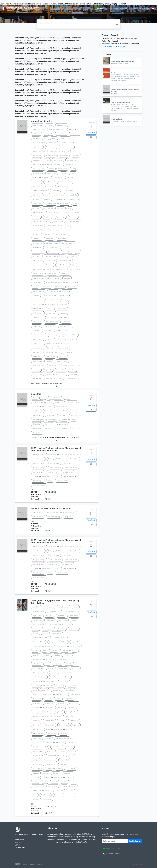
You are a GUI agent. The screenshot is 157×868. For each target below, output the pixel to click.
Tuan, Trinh (36, 221)
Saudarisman (69, 352)
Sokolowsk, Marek (38, 313)
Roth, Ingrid (73, 282)
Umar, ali (73, 173)
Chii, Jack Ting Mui (38, 481)
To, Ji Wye (64, 642)
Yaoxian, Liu (45, 673)
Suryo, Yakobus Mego (55, 230)
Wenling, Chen (37, 791)
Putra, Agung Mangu (38, 611)
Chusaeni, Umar (52, 213)
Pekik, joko (36, 199)
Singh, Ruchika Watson (70, 335)
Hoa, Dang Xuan (72, 402)
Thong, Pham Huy (50, 326)
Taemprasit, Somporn (39, 352)
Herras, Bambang (68, 191)
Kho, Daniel (36, 799)
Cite (91, 137)
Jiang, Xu (49, 769)
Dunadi (47, 160)
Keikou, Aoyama (48, 708)
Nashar (67, 398)
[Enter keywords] (115, 841)
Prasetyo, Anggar (51, 147)
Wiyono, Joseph (60, 217)
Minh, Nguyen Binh (62, 428)
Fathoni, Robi (53, 151)
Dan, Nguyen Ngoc (38, 226)
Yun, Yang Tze (75, 642)
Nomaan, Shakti (37, 344)
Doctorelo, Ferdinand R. (39, 278)
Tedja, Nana (76, 156)
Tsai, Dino (73, 265)
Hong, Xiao (47, 778)
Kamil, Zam (60, 208)
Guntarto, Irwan (51, 204)
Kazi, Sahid (50, 339)
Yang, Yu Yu (54, 677)
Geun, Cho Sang (37, 686)
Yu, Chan (35, 651)
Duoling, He (58, 655)
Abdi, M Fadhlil (49, 182)
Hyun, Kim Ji (70, 729)
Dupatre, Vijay (74, 694)
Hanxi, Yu (58, 699)
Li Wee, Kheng (37, 664)
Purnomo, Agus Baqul (67, 147)
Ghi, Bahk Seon (63, 725)
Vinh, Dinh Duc (61, 265)
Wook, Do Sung (51, 764)
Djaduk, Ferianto (37, 269)
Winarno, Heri (50, 282)
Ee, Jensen (36, 708)
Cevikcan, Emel (73, 269)
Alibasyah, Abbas (37, 415)
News (116, 9)
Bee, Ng (74, 169)
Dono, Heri (50, 125)
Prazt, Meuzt (63, 313)
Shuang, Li (55, 782)
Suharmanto (47, 199)
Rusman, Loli (48, 234)
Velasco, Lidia (36, 721)
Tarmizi (73, 420)
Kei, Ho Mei (61, 282)
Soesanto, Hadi (75, 134)
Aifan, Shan (51, 668)
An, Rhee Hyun (49, 703)
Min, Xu (35, 690)
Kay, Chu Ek (45, 690)
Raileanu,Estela (65, 274)
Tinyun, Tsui (47, 655)
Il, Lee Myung (58, 729)
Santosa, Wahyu (52, 173)
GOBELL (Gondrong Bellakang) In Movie (122, 61)
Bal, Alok (50, 756)
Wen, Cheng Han (37, 261)
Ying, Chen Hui (73, 256)
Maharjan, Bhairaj (53, 252)
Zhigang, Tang (37, 616)
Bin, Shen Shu (60, 743)
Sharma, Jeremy (53, 625)
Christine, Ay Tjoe (54, 611)
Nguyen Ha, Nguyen (62, 424)
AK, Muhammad (48, 208)
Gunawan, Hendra (38, 402)
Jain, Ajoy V (36, 760)
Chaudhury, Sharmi (38, 756)
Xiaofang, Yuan (46, 712)
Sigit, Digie (36, 195)
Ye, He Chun (48, 743)
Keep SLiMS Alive (112, 849)
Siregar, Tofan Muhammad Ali (71, 366)
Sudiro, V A (46, 195)
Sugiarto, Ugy (36, 160)
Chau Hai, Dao (37, 428)
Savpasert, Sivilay (38, 348)
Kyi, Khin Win (65, 673)
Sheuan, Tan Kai (37, 361)
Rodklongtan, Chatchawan (53, 164)
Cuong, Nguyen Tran (38, 169)
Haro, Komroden (58, 160)
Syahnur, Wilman (58, 178)
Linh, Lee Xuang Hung (54, 517)
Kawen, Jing (70, 655)
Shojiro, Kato (61, 708)
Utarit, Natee (61, 616)
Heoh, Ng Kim (64, 317)
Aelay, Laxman (37, 304)
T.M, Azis (48, 738)
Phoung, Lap (64, 300)
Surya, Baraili (63, 357)
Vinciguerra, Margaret (39, 642)
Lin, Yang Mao (71, 769)
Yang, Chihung (66, 677)
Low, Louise (64, 304)
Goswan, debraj (37, 738)
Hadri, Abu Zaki (37, 239)
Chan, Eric (74, 620)
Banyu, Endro (73, 217)
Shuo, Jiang (56, 773)
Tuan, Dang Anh (69, 164)
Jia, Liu (44, 651)
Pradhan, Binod (67, 252)
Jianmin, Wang (63, 668)
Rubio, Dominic (69, 716)
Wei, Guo (77, 611)
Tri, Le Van (75, 428)
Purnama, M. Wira (38, 173)
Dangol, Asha (66, 248)
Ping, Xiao (65, 782)
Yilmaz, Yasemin (44, 379)
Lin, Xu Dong (72, 686)
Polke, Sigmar (64, 764)
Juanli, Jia (48, 699)
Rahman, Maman (38, 204)
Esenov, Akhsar (62, 239)
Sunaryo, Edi (48, 134)
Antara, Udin (61, 629)
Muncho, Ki (60, 756)
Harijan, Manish (62, 309)
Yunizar (76, 607)
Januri (45, 138)
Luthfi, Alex (76, 213)
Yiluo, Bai (45, 633)
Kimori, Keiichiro (48, 296)
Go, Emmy (46, 221)
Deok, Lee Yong (59, 795)
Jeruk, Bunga (73, 129)
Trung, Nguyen (52, 420)
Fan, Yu (35, 795)
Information (19, 840)
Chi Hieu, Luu (36, 424)
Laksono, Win (74, 374)
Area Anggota (145, 9)
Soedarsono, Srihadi (61, 411)
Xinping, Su (36, 773)
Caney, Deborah (37, 265)
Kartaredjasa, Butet (60, 199)
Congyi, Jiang (36, 703)
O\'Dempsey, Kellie (62, 296)
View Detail (91, 133)
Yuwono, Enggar (72, 160)
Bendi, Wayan (51, 415)
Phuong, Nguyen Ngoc (39, 468)
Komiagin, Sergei (62, 339)
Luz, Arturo (57, 716)
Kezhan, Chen (50, 620)
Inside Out (36, 394)
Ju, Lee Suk (61, 703)
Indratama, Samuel (38, 213)
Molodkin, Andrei (49, 721)
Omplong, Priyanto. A (62, 234)
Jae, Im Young (52, 734)
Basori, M (50, 309)
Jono (57, 476)
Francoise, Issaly (55, 278)
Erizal (70, 208)
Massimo (35, 694)
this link (50, 842)
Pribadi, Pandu (64, 204)
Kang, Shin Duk (74, 721)
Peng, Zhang (58, 664)
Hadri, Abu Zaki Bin (68, 476)
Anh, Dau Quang (53, 786)
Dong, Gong (60, 791)
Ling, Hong (61, 686)
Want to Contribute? (112, 854)
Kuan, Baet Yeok (37, 659)
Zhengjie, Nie (75, 668)
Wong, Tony (60, 769)
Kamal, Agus (55, 191)
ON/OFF (113, 73)
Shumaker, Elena (60, 269)
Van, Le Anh (48, 411)
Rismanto (68, 230)
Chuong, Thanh (37, 433)
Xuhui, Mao (72, 708)
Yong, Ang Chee (70, 243)
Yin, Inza (35, 287)
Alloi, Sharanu (36, 725)
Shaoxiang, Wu (68, 773)
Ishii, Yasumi (65, 213)
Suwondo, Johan (59, 221)
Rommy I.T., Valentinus (39, 485)
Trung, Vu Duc (69, 517)
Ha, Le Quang (63, 415)
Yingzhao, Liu (69, 699)
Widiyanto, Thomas (62, 481)
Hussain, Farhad (57, 747)
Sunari (75, 204)
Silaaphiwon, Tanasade (39, 463)
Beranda (100, 9)
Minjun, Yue (76, 725)
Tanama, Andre (50, 156)
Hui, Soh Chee (50, 659)
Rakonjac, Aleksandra (39, 243)
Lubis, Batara (36, 411)
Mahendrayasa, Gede (50, 760)
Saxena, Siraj (65, 344)
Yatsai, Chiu (36, 655)
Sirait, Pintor (66, 611)
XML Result (108, 47)
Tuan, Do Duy (75, 415)
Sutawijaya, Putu (62, 125)
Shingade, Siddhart (51, 344)
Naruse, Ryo (69, 664)
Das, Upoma (73, 370)
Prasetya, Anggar (53, 472)
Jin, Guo (46, 773)
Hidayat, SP (36, 778)
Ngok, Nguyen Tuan (38, 786)
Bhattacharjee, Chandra (62, 738)
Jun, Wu (35, 712)
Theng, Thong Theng (38, 366)
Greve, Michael (37, 646)
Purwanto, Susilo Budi (39, 143)
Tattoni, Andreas (47, 694)
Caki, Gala (67, 278)
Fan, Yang (35, 782)
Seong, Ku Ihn (36, 300)
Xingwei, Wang (74, 629)
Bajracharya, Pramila (65, 326)
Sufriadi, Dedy (65, 151)
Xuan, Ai (75, 651)
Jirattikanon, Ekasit (73, 459)
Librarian (18, 845)
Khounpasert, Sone (55, 352)
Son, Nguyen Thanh (55, 468)
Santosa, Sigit (71, 178)
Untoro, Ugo (53, 143)
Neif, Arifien (36, 629)
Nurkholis (76, 455)
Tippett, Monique (75, 646)
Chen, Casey (36, 256)
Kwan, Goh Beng (70, 690)
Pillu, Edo (64, 173)
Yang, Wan (65, 651)
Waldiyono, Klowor (59, 195)
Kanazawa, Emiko (38, 274)
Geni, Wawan (36, 234)
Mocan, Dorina (37, 699)
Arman (48, 729)
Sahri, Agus (36, 208)
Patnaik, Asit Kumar (38, 252)
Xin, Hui (47, 664)
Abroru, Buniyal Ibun (68, 472)
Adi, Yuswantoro (37, 147)
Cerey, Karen (53, 642)
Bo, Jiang (71, 743)
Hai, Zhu (64, 786)
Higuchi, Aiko (49, 239)
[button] (57, 386)
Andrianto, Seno (37, 156)
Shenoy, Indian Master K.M (40, 747)
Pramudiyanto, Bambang (65, 182)
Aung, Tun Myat (51, 317)
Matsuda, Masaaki (38, 734)
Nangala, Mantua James (59, 638)
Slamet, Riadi (51, 348)
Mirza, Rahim (48, 331)
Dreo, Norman (66, 322)
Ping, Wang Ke (37, 716)
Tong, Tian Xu (36, 743)
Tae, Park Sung (46, 795)
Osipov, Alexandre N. (55, 243)
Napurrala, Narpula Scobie (40, 638)
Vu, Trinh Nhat (60, 370)
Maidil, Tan (49, 361)
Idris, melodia (51, 313)
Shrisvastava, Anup (52, 248)
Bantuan (123, 9)
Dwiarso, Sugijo (65, 138)
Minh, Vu (49, 374)
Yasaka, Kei (36, 296)
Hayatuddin (36, 138)
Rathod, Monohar (50, 725)
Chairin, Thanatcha (62, 361)
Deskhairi (35, 178)
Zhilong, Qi (73, 751)
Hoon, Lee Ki (50, 686)
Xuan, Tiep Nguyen (38, 472)
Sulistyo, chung (37, 357)
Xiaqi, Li (35, 673)
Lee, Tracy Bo (48, 370)
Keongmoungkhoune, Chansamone (54, 256)
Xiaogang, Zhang (37, 751)
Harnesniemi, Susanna (73, 379)
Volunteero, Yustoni (66, 143)
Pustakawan (133, 9)
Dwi (34, 379)
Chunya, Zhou (49, 616)
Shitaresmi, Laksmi (38, 455)
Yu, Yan (55, 673)
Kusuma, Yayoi (67, 625)
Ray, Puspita (36, 331)
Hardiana (51, 169)
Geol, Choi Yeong (37, 764)
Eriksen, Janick (46, 287)
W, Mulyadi (48, 407)
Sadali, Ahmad (37, 407)
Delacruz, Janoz (59, 287)
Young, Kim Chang (38, 668)
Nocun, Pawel (36, 326)
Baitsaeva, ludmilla (38, 309)
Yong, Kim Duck (65, 760)
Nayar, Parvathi (57, 633)
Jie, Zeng (71, 756)
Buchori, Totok (37, 182)
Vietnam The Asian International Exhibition (51, 508)
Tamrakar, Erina (52, 274)
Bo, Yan (45, 782)
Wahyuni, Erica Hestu (39, 151)
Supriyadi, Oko (73, 195)
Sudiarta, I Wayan (49, 629)
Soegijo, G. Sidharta (55, 398)
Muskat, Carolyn (52, 226)
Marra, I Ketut (47, 799)
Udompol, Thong (54, 366)
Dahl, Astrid (71, 795)
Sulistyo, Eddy (37, 134)
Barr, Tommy (36, 370)
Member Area (20, 848)
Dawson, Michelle (38, 317)
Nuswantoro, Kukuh (38, 459)
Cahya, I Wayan (63, 169)
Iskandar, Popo (59, 402)
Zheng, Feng (62, 751)
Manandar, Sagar (37, 339)
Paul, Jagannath (61, 694)
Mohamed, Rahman (62, 331)
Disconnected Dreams (117, 119)
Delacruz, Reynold (54, 335)
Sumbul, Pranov (50, 357)
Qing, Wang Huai (37, 769)
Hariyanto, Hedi (64, 156)
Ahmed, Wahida (61, 374)
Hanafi (43, 398)
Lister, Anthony (62, 646)
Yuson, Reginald (63, 659)
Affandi (35, 398)
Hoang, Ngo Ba (37, 322)
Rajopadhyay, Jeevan (39, 291)
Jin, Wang (35, 633)
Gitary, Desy (49, 265)
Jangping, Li (58, 712)
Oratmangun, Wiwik (73, 221)
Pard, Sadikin (36, 217)
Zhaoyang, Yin (64, 681)
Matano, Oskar (37, 164)
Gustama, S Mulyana (38, 230)
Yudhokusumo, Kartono (63, 407)
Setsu (73, 339)
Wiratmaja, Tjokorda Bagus (57, 129)
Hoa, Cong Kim (51, 261)
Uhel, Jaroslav (72, 287)
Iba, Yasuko (63, 734)
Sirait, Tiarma (36, 186)
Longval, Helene (37, 282)
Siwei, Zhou (54, 651)
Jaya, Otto (64, 420)
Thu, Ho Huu (49, 428)
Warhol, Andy (36, 607)
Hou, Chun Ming (37, 681)
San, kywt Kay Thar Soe (39, 677)
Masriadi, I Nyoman (63, 607)
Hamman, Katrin (67, 291)
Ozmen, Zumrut (58, 379)
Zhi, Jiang (70, 791)
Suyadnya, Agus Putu (39, 129)
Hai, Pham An (48, 424)
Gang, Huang (58, 778)
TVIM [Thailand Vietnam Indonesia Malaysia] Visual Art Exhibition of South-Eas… (56, 449)
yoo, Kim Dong (63, 620)
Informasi (109, 9)
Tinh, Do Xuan (68, 463)
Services (18, 842)
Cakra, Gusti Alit (49, 607)
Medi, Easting (65, 226)
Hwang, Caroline (51, 681)
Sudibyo (74, 411)
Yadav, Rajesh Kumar (39, 335)
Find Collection (135, 841)
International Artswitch (42, 121)
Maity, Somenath (64, 348)
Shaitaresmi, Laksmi (51, 300)
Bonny (78, 252)
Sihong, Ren (49, 791)
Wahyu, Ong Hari (75, 199)
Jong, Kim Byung (73, 703)
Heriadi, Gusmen (61, 134)
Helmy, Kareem (53, 291)
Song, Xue (69, 778)
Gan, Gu (48, 716)
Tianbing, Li (62, 721)
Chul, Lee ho (69, 747)
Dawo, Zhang (49, 646)
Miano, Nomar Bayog (52, 322)
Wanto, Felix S (49, 186)
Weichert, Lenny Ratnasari (40, 191)
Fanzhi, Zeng (50, 751)
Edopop (48, 269)
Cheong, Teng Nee (71, 712)
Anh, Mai (74, 786)
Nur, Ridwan (48, 217)
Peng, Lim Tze (56, 690)
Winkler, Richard (74, 616)
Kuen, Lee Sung (37, 729)
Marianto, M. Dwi (37, 125)
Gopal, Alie (45, 178)
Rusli (49, 402)
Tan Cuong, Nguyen (38, 420)
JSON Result (120, 47)
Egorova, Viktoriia (37, 374)
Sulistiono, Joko (62, 186)
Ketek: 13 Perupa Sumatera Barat (120, 102)
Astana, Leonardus (51, 304)
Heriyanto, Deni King (65, 261)
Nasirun (54, 138)
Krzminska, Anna (37, 248)
